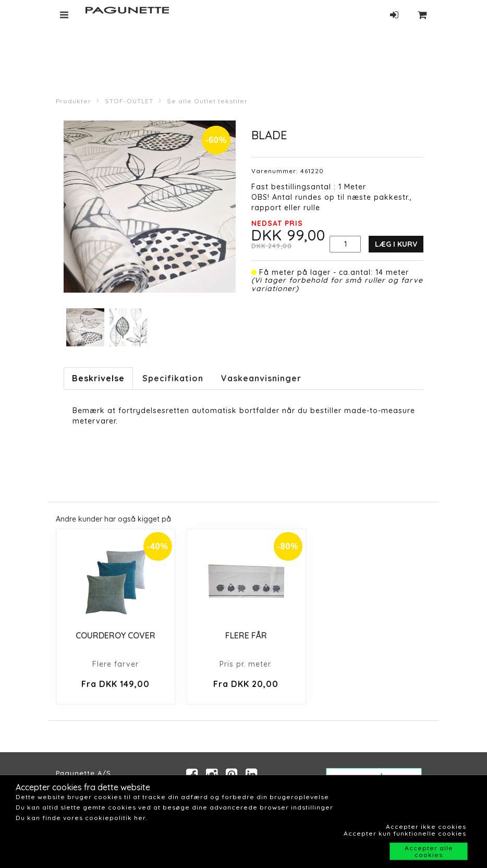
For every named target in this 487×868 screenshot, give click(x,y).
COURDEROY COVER (115, 635)
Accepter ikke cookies (426, 827)
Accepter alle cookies (429, 851)
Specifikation (173, 378)
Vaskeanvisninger (261, 378)
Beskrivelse (98, 378)
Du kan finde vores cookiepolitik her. (81, 818)
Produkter (74, 101)
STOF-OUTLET (129, 101)
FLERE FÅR (246, 635)
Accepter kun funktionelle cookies (405, 833)
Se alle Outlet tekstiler (207, 101)
